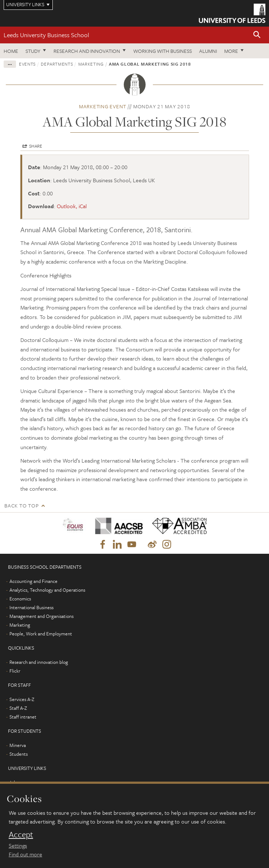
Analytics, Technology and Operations (47, 590)
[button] (257, 35)
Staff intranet (23, 717)
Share (36, 146)
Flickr (15, 671)
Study (33, 51)
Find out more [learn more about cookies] (25, 854)
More (231, 51)
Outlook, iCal (72, 206)
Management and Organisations (41, 616)
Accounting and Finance (33, 581)
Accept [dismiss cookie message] (21, 834)
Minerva (18, 745)
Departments (57, 64)
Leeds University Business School (46, 35)
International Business (31, 607)
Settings (18, 845)
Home (11, 51)
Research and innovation (87, 51)
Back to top (21, 505)
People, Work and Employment (41, 634)
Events (27, 64)
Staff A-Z (18, 708)
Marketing (91, 64)
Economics (20, 599)
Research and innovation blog (39, 662)
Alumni (208, 51)
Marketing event (103, 106)
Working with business (163, 51)
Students (19, 754)
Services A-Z (22, 699)
